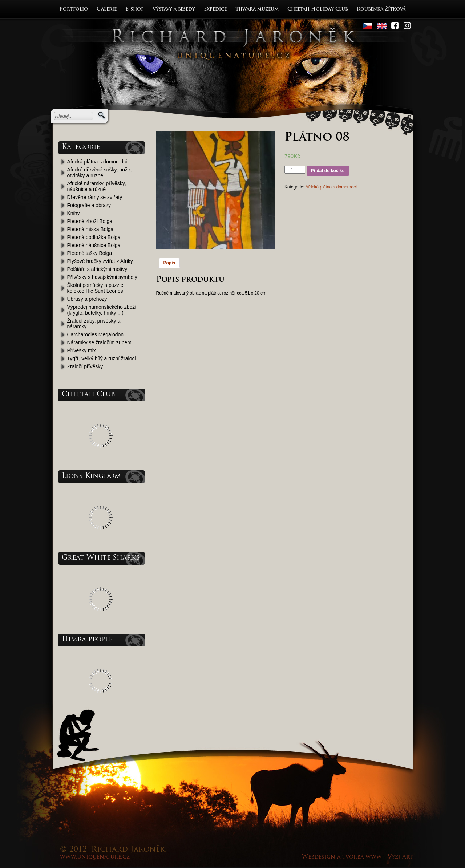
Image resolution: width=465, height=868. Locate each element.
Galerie (107, 9)
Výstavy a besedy (174, 9)
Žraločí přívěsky (85, 366)
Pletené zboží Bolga (90, 221)
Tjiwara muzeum (257, 9)
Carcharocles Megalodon (96, 334)
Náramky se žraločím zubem (99, 342)
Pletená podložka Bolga (94, 237)
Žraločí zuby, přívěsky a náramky (94, 324)
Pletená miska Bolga (90, 229)
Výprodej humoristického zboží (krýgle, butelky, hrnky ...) (102, 310)
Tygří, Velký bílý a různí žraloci (102, 358)
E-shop (135, 9)
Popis (169, 263)
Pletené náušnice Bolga (94, 245)
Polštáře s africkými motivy (97, 269)
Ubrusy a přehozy (87, 299)
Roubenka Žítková (381, 9)
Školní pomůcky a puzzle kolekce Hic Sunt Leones (95, 288)
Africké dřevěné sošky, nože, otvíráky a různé (100, 173)
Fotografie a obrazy (89, 205)
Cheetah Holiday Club (318, 9)
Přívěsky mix (82, 350)
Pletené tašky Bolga (90, 253)
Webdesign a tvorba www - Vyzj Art (357, 857)
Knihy (74, 213)
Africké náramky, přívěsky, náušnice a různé (97, 186)
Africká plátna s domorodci (97, 162)
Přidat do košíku (328, 171)
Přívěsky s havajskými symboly (102, 277)
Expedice (215, 9)
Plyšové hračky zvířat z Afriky (100, 261)
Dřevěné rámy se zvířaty (95, 197)
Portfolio (74, 9)
